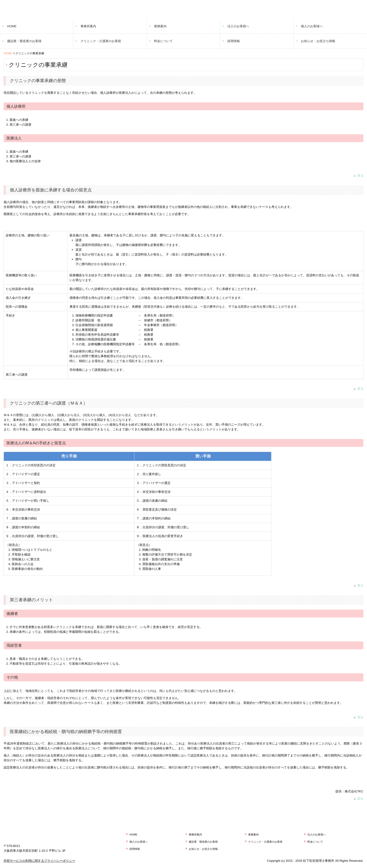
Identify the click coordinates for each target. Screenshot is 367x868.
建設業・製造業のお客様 (24, 41)
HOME (12, 26)
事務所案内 (88, 26)
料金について (163, 41)
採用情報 (234, 41)
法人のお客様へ (238, 26)
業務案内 (160, 26)
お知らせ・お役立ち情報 (318, 41)
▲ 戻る (358, 175)
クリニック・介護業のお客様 (101, 41)
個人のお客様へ (312, 26)
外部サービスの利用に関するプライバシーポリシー (39, 861)
